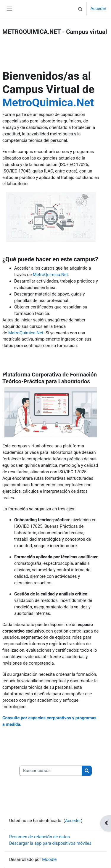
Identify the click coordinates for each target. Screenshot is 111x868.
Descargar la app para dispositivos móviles (50, 843)
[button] (80, 9)
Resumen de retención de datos (40, 837)
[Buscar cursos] (51, 771)
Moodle (49, 859)
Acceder (98, 9)
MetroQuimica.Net (48, 102)
